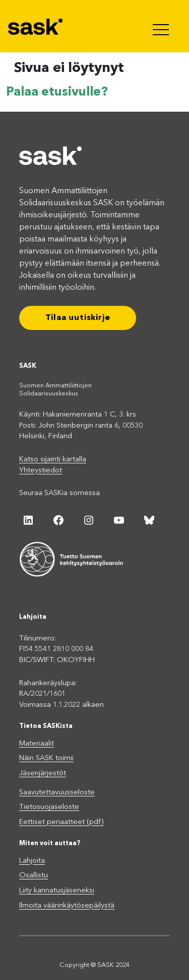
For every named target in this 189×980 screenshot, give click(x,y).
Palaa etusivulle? (57, 92)
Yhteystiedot (41, 471)
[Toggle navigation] (162, 26)
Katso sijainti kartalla (53, 460)
